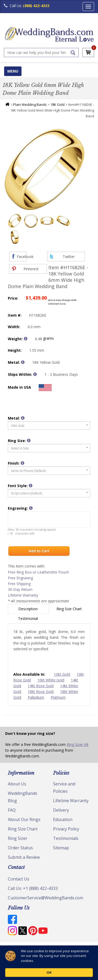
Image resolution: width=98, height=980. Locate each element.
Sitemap (61, 848)
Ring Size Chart (70, 609)
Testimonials (66, 838)
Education (63, 819)
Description (28, 609)
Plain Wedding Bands (30, 104)
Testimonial (28, 618)
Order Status (20, 848)
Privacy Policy (66, 829)
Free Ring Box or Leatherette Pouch (38, 572)
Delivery (61, 810)
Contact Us (19, 879)
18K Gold (57, 104)
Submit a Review (24, 857)
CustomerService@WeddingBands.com (45, 898)
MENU (13, 71)
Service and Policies (64, 788)
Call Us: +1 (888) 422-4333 (33, 888)
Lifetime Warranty (23, 595)
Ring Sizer (18, 838)
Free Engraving (20, 578)
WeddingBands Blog (23, 797)
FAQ (12, 810)
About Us (17, 784)
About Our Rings (24, 819)
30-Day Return (20, 589)
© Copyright (17, 948)
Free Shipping (19, 584)
